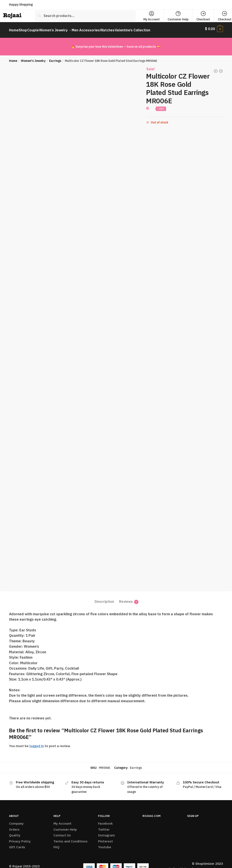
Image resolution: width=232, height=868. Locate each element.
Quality (15, 833)
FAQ (56, 844)
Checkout (203, 16)
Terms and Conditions (71, 839)
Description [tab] (104, 599)
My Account (152, 16)
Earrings (55, 58)
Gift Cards (17, 844)
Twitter (104, 827)
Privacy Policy (20, 839)
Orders (14, 827)
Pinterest (105, 839)
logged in (37, 743)
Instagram (106, 833)
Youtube (105, 844)
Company (16, 821)
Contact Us (62, 833)
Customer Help (178, 16)
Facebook (105, 821)
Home (13, 58)
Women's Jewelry (33, 58)
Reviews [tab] (126, 599)
